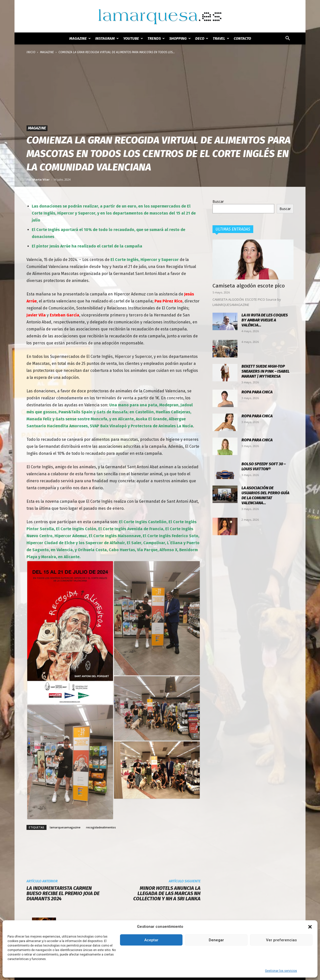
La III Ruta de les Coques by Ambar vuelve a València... (265, 320)
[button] (310, 927)
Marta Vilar (41, 179)
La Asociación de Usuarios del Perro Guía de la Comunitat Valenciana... (265, 495)
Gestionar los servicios (281, 971)
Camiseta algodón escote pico (249, 286)
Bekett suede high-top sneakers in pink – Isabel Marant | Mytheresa (265, 371)
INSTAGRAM (107, 38)
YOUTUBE (133, 38)
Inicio (31, 52)
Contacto (242, 38)
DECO (202, 38)
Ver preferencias (281, 940)
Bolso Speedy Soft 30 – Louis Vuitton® (264, 466)
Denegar (216, 940)
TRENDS (156, 38)
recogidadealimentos (101, 827)
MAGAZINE (80, 38)
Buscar (218, 201)
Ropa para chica (257, 392)
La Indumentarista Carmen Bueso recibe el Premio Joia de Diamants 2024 (63, 893)
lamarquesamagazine (65, 827)
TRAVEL (221, 38)
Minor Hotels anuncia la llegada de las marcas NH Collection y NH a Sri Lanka (167, 893)
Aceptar (151, 940)
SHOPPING (180, 38)
